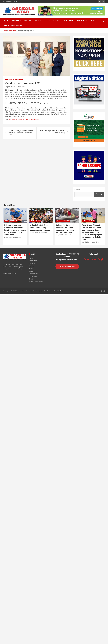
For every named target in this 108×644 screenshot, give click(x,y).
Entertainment (68, 21)
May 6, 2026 (8, 237)
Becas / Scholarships (13, 26)
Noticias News (21, 87)
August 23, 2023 (10, 87)
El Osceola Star (19, 291)
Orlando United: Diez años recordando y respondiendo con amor (40, 227)
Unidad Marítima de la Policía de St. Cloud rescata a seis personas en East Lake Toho (66, 229)
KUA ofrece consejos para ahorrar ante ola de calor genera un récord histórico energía (20, 133)
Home (7, 21)
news (27, 120)
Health (47, 21)
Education (28, 21)
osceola (37, 120)
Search (77, 190)
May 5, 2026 (60, 235)
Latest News (10, 205)
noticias (31, 120)
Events (93, 21)
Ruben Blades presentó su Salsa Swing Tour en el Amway (53, 132)
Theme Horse (38, 291)
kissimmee (21, 120)
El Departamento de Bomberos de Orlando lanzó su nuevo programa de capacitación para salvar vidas (15, 230)
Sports (56, 21)
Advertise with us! (67, 267)
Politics (38, 21)
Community (16, 21)
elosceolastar (13, 120)
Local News (82, 21)
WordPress (61, 291)
